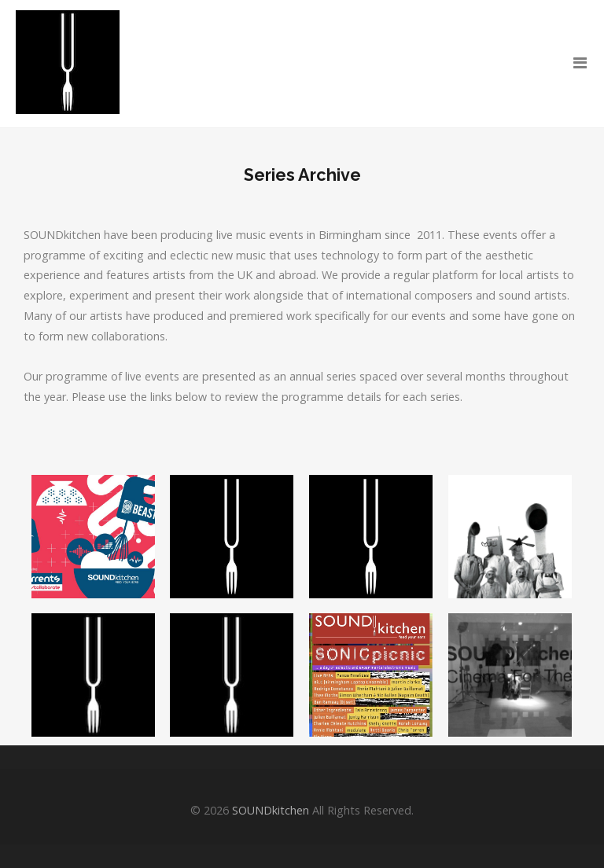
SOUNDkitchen (271, 810)
